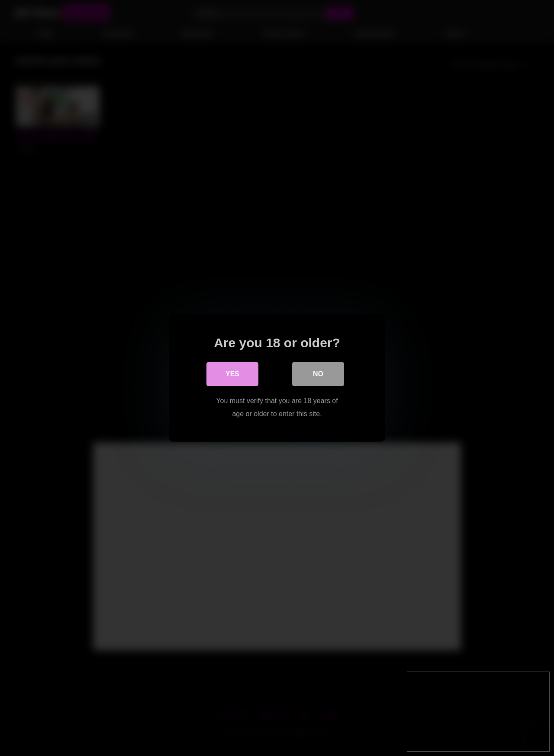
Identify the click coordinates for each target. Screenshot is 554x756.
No (318, 374)
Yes (232, 374)
